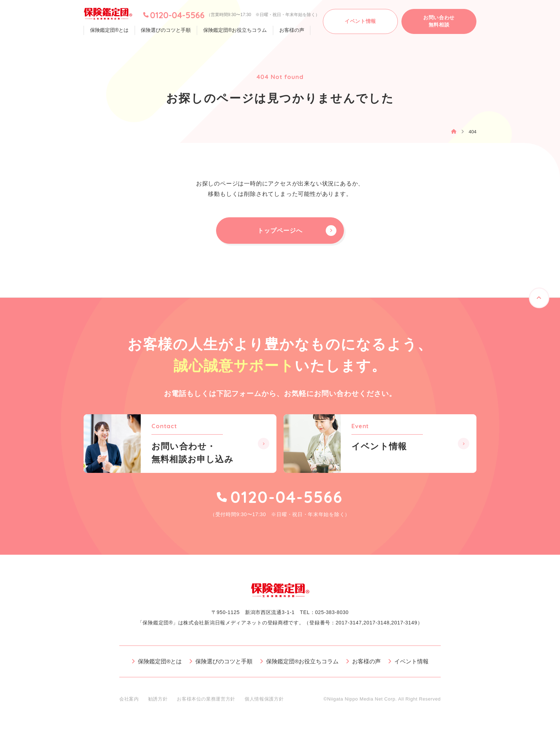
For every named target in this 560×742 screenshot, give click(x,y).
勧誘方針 (158, 702)
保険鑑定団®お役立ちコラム (232, 30)
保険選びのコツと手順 (164, 30)
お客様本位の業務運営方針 (206, 702)
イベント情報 (412, 665)
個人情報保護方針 (264, 702)
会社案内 (129, 702)
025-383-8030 (332, 616)
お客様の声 (287, 30)
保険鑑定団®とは (109, 30)
